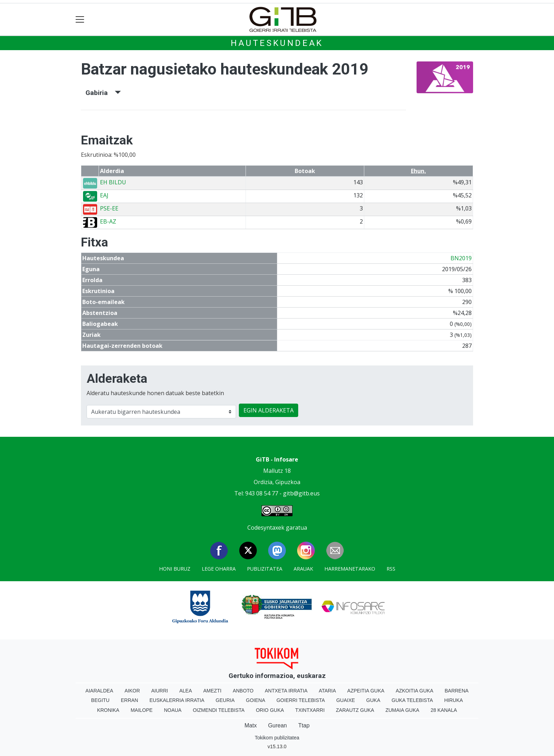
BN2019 (461, 258)
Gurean (278, 725)
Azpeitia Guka (366, 691)
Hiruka (453, 700)
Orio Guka (270, 710)
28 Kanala (444, 710)
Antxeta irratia (286, 691)
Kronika (108, 710)
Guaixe (346, 700)
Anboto (243, 691)
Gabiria (103, 93)
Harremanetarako (350, 569)
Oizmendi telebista (219, 710)
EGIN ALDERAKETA (269, 410)
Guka (373, 700)
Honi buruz (175, 569)
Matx (251, 725)
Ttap (304, 725)
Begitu (100, 700)
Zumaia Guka (402, 710)
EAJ (104, 195)
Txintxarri (310, 710)
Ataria (327, 691)
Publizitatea (265, 569)
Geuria (225, 700)
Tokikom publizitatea (277, 738)
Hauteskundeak (277, 43)
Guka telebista (412, 700)
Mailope (142, 710)
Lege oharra (219, 569)
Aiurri (160, 691)
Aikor (132, 691)
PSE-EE (109, 208)
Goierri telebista (300, 700)
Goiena (255, 700)
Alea (185, 691)
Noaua (173, 710)
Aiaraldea (99, 691)
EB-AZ (108, 221)
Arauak (303, 569)
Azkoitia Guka (415, 691)
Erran (129, 700)
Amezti (212, 691)
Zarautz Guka (355, 710)
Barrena (456, 691)
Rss (391, 569)
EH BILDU (113, 182)
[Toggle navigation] (80, 20)
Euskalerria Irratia (177, 700)
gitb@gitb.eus (301, 493)
